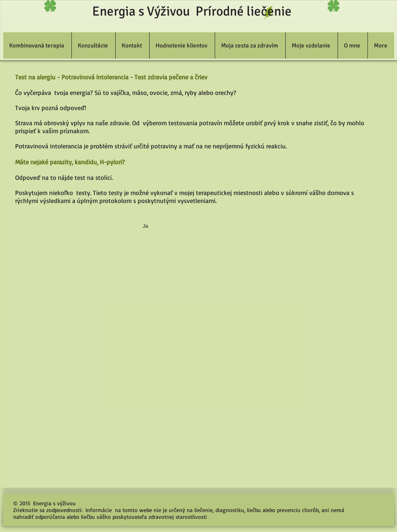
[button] (37, 45)
